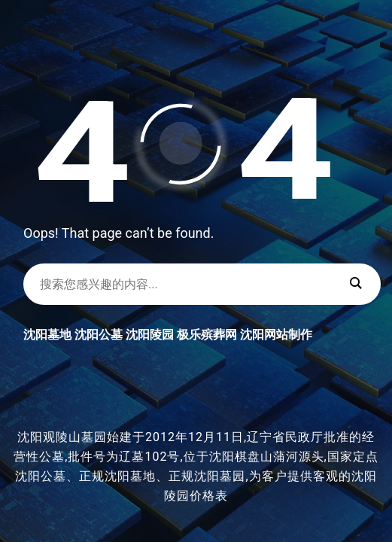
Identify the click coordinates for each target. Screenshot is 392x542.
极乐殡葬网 (207, 335)
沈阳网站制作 (276, 335)
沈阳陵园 (150, 335)
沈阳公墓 (99, 335)
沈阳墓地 (47, 335)
